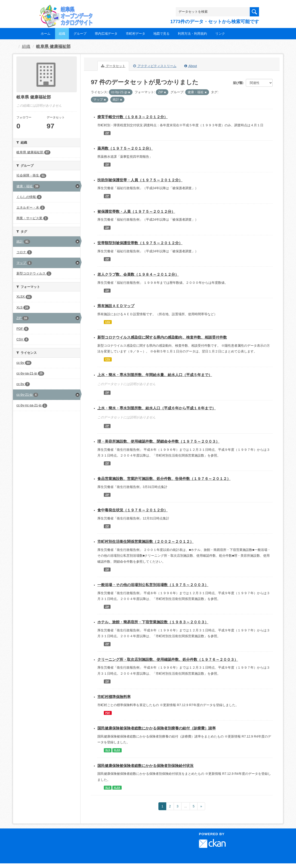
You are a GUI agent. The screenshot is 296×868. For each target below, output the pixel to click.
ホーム (46, 34)
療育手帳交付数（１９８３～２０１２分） (133, 117)
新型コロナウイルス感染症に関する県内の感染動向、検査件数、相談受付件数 (162, 337)
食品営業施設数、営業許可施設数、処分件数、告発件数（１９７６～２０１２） (164, 479)
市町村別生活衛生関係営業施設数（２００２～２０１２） (145, 542)
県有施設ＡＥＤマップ (116, 306)
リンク (220, 34)
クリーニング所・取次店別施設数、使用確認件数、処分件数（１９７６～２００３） (168, 659)
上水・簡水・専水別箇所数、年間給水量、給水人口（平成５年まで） (155, 375)
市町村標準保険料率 (114, 697)
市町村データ (136, 34)
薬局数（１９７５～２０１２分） (125, 148)
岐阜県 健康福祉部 (53, 46)
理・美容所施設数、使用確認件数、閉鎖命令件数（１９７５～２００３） (158, 441)
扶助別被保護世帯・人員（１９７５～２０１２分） (140, 180)
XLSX (117, 750)
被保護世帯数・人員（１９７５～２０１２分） (136, 212)
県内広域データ (106, 34)
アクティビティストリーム (155, 66)
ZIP (107, 133)
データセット (113, 66)
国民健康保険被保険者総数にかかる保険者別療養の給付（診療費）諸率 (157, 728)
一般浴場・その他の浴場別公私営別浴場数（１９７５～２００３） (153, 585)
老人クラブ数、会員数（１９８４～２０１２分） (138, 274)
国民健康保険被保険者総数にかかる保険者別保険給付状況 (145, 766)
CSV (108, 322)
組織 (62, 34)
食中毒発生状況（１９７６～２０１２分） (133, 510)
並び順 (238, 83)
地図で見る (161, 34)
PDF (108, 713)
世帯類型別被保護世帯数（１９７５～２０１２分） (140, 243)
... (186, 806)
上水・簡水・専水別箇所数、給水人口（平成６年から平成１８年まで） (157, 408)
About (191, 66)
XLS (108, 750)
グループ (80, 34)
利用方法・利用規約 (192, 34)
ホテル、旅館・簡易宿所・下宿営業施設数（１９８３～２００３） (153, 622)
